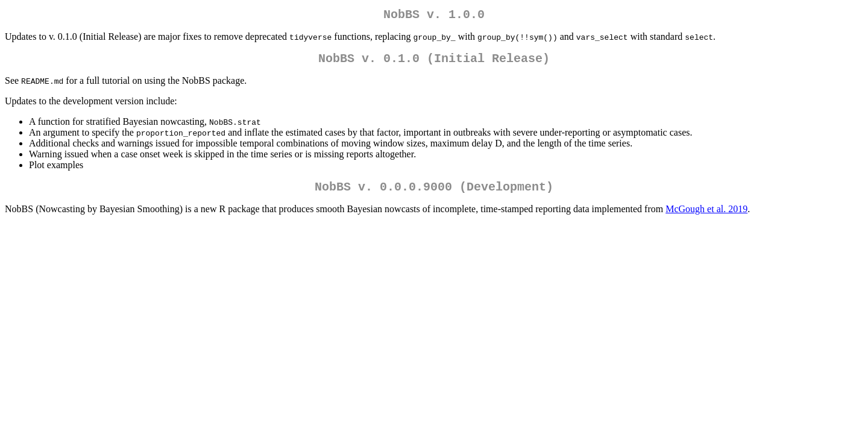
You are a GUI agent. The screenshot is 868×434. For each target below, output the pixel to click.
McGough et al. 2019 (706, 216)
